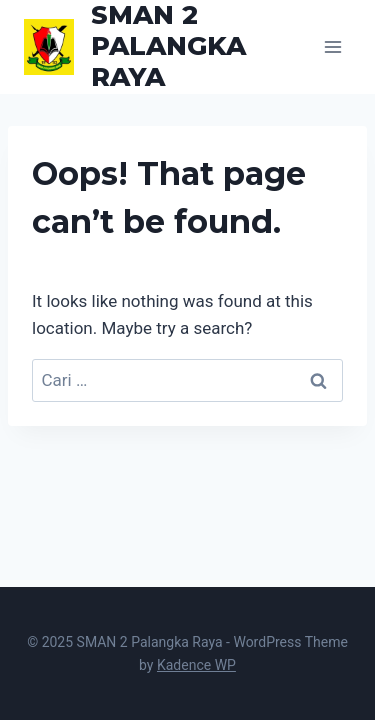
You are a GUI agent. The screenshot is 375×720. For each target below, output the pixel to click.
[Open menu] (332, 46)
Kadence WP (196, 665)
